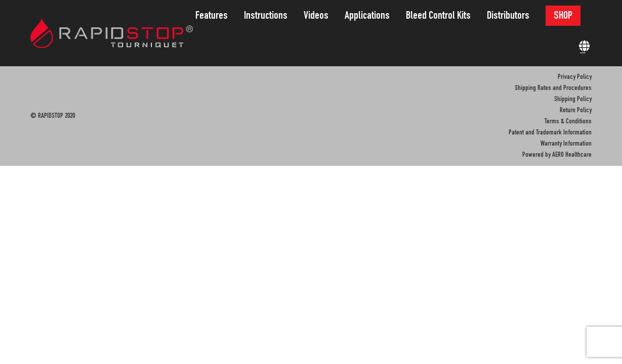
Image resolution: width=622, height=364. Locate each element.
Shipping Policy (573, 100)
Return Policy (576, 111)
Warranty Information (566, 144)
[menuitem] (215, 16)
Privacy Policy (575, 77)
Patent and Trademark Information (550, 133)
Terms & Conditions (568, 122)
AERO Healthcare (572, 155)
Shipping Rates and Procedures (553, 88)
